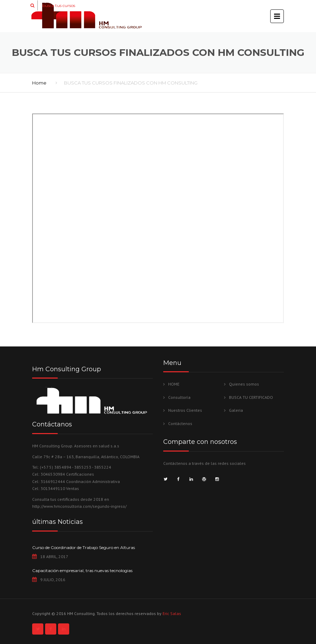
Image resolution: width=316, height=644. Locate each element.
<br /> (158, 218)
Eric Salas (172, 613)
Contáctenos (180, 423)
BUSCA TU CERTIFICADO (251, 397)
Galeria (236, 410)
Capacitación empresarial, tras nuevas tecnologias (82, 570)
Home (39, 83)
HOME (174, 384)
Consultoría (179, 397)
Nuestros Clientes (185, 410)
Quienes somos (244, 384)
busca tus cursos (59, 5)
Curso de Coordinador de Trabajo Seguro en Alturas (84, 547)
